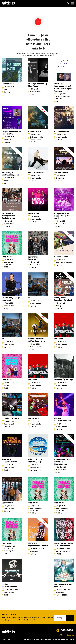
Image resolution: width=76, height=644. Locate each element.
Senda (70, 618)
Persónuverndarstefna (42, 640)
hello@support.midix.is (65, 635)
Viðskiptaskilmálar (60, 640)
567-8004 (67, 630)
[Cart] (68, 3)
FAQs (72, 640)
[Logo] (8, 3)
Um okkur (27, 640)
